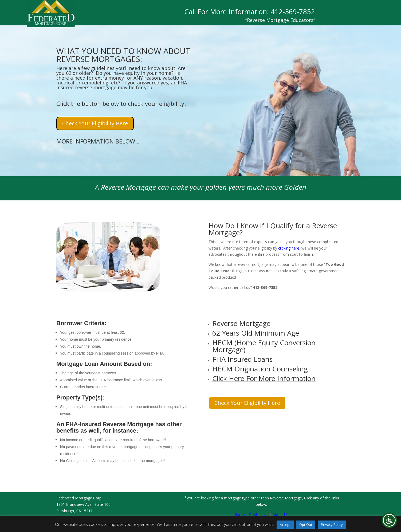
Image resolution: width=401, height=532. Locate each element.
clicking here (289, 248)
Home (239, 514)
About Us (281, 514)
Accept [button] (285, 525)
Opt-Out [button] (306, 525)
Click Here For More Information (264, 378)
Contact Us (259, 514)
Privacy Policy (332, 525)
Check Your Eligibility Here (95, 123)
